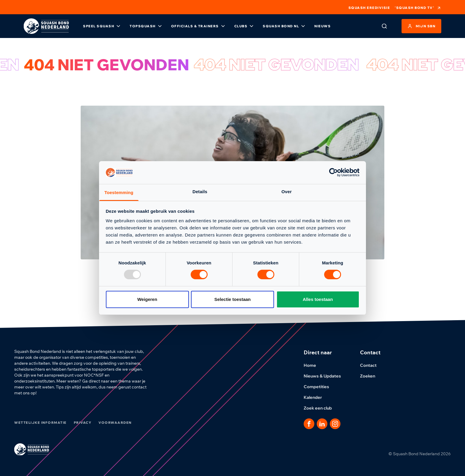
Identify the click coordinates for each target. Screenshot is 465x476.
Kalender (316, 397)
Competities (320, 387)
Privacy (83, 423)
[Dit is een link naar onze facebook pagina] (309, 424)
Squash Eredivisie (369, 8)
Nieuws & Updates (326, 376)
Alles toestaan (318, 299)
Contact (372, 365)
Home (313, 365)
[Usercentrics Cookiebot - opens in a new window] (333, 172)
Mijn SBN (421, 26)
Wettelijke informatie (40, 423)
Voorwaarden (115, 423)
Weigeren (147, 299)
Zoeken (371, 376)
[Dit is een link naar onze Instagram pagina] (335, 424)
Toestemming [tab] (119, 192)
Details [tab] (200, 192)
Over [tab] (287, 192)
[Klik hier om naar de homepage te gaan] (46, 26)
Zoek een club (321, 408)
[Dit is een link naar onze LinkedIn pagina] (322, 424)
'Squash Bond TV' (418, 8)
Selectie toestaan (233, 299)
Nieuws (323, 26)
